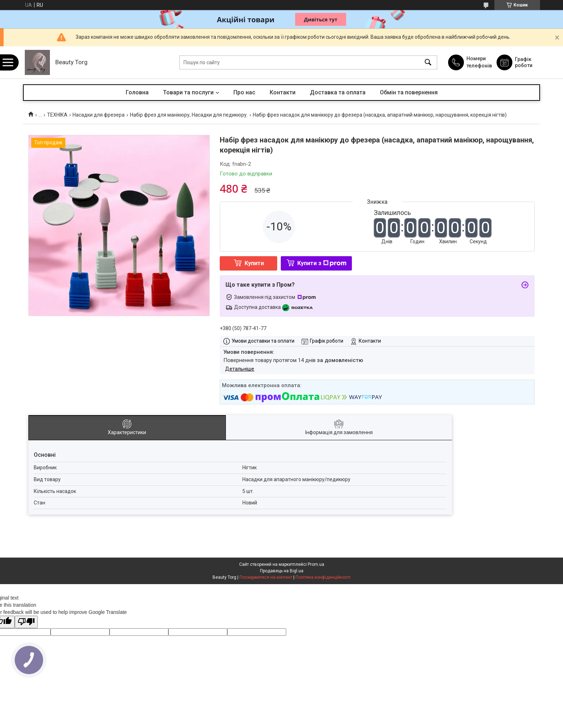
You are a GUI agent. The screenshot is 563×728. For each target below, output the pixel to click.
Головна (137, 92)
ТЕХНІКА (57, 115)
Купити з (322, 263)
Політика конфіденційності (323, 577)
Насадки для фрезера (99, 115)
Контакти (283, 92)
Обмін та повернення (409, 92)
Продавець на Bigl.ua (282, 571)
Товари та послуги (188, 92)
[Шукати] (428, 63)
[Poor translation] (26, 622)
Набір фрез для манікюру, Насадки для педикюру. (189, 115)
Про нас (244, 92)
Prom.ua (316, 564)
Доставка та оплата (338, 92)
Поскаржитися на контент (266, 577)
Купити (254, 263)
